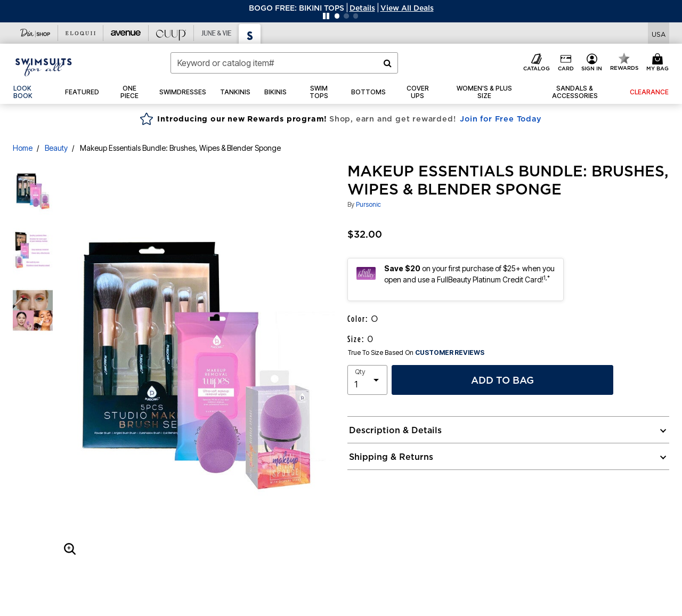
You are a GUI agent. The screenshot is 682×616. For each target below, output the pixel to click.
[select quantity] (367, 380)
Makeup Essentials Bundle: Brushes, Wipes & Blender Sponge (180, 148)
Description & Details (395, 430)
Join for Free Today (501, 119)
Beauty (56, 148)
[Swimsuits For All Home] (44, 66)
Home (23, 148)
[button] (362, 8)
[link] (32, 92)
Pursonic (368, 204)
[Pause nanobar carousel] (326, 16)
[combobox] (284, 63)
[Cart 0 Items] (659, 63)
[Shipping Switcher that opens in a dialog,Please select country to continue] (659, 33)
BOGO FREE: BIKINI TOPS (297, 8)
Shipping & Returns (391, 457)
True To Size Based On (416, 353)
